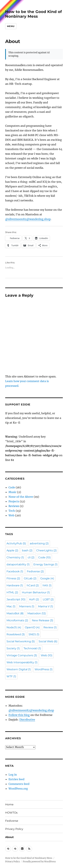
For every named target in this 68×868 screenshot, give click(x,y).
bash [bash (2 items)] (27, 550)
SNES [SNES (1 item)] (34, 634)
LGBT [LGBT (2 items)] (48, 599)
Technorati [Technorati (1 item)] (32, 648)
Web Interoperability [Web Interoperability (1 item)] (22, 662)
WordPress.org (18, 789)
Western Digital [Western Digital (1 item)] (19, 669)
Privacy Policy (14, 829)
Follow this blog (19, 715)
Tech (12, 511)
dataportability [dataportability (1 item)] (18, 564)
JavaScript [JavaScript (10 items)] (16, 599)
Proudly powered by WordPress (39, 862)
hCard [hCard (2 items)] (33, 585)
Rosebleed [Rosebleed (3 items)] (16, 634)
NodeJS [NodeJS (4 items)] (14, 627)
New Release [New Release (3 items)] (43, 620)
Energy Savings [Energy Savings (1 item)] (45, 564)
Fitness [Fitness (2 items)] (13, 578)
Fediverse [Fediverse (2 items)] (35, 571)
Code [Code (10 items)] (44, 557)
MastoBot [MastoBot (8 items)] (15, 613)
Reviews (14, 506)
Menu (11, 26)
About (9, 837)
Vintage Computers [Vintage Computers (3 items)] (22, 655)
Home (9, 804)
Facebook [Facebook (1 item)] (15, 571)
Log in (13, 775)
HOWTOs (11, 813)
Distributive (27, 720)
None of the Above (21, 497)
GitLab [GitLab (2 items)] (30, 578)
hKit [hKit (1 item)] (47, 585)
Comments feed (19, 784)
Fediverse (12, 821)
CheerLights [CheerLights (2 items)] (46, 550)
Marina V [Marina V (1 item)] (46, 606)
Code (12, 487)
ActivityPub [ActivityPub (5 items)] (16, 543)
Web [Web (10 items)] (47, 655)
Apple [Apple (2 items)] (12, 550)
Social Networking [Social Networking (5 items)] (21, 641)
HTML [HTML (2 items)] (12, 592)
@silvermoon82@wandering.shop (28, 219)
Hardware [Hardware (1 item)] (15, 585)
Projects (14, 501)
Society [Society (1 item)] (13, 648)
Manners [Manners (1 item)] (27, 606)
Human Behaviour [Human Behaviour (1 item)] (36, 592)
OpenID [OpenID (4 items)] (32, 627)
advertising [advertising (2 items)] (39, 543)
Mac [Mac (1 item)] (11, 606)
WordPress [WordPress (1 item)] (44, 669)
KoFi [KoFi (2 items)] (34, 599)
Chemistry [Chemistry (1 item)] (15, 557)
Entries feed (16, 779)
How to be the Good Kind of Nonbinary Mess (33, 14)
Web (11, 515)
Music (12, 492)
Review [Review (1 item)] (50, 627)
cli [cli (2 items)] (31, 557)
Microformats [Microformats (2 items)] (17, 620)
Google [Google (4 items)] (47, 578)
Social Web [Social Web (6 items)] (48, 641)
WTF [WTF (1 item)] (11, 676)
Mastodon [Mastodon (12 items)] (37, 613)
